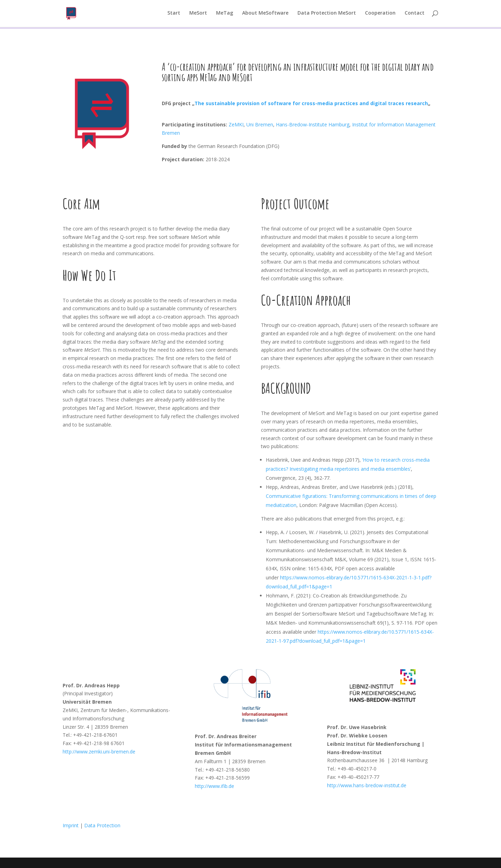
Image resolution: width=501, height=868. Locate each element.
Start (174, 14)
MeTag (225, 14)
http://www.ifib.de (214, 786)
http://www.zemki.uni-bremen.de (99, 752)
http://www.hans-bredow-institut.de (367, 785)
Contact (415, 14)
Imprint (71, 825)
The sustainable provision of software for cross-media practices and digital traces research (311, 103)
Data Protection (102, 825)
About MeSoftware (265, 14)
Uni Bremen (260, 124)
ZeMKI (235, 124)
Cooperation (380, 14)
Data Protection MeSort (327, 14)
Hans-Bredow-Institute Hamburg (313, 124)
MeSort (198, 14)
